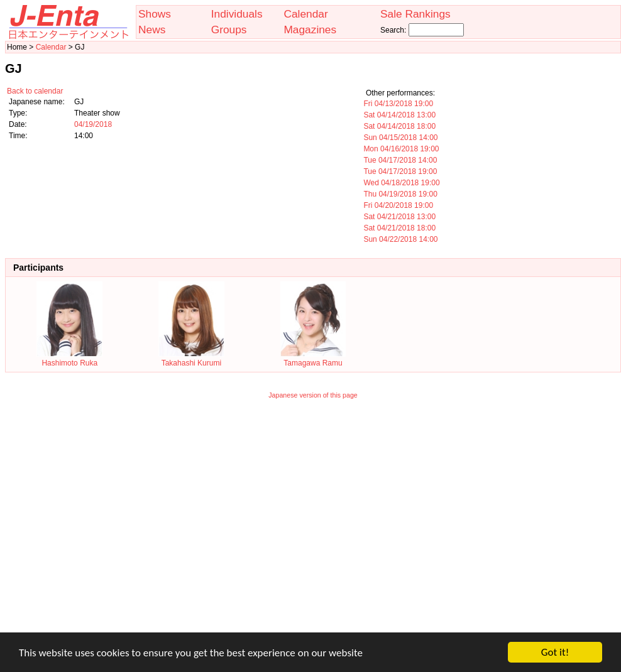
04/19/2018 (93, 124)
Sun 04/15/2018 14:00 (400, 138)
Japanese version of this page (313, 395)
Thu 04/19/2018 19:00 (400, 194)
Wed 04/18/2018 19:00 (401, 183)
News (152, 30)
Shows (155, 14)
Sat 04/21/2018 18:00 (399, 228)
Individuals (237, 14)
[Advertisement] (118, 524)
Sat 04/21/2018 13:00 (399, 217)
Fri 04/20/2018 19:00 (398, 205)
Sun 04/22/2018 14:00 (400, 239)
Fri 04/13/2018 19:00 (398, 104)
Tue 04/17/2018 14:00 (400, 160)
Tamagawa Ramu (313, 359)
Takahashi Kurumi (191, 359)
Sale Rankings (415, 14)
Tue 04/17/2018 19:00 (400, 171)
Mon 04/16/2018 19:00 (401, 149)
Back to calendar (35, 91)
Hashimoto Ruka (69, 359)
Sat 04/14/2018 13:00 (399, 115)
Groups (229, 30)
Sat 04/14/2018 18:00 (399, 126)
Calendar (305, 14)
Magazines (310, 30)
